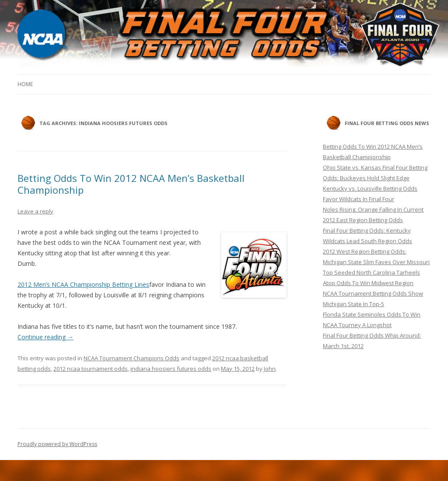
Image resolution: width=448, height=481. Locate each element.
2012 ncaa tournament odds (91, 369)
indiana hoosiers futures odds (171, 369)
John (270, 369)
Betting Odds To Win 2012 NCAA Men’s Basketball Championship (131, 184)
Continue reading (45, 337)
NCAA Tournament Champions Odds (131, 358)
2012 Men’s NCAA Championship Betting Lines (83, 284)
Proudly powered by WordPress (57, 444)
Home (25, 84)
